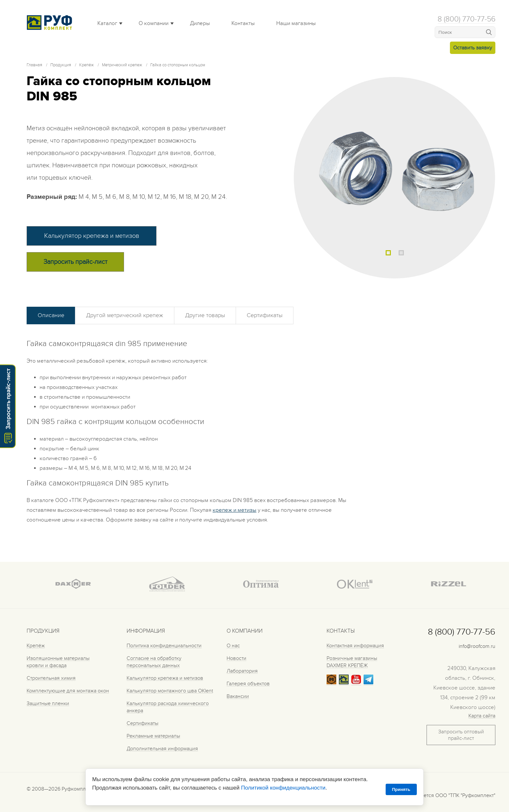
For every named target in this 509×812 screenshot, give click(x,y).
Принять (401, 789)
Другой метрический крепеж (125, 315)
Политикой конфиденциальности (283, 788)
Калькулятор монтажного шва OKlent (170, 691)
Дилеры (200, 23)
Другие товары (205, 315)
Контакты (243, 23)
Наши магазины (296, 23)
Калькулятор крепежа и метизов (92, 236)
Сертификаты (265, 315)
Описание (51, 315)
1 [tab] (388, 253)
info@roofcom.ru (477, 646)
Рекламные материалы (153, 736)
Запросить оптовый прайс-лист (461, 735)
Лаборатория (242, 671)
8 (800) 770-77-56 (466, 19)
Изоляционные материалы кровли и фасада (58, 662)
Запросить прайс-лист (75, 262)
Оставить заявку (473, 48)
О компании (154, 23)
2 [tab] (401, 253)
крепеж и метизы (235, 510)
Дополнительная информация (162, 749)
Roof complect (51, 22)
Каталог (107, 23)
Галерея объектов (248, 684)
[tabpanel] (395, 178)
